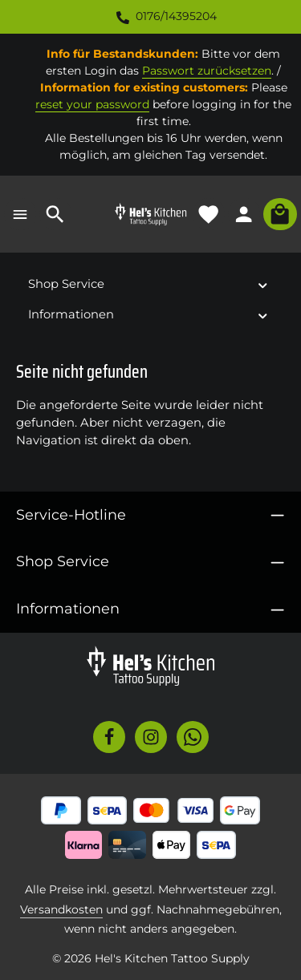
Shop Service (63, 561)
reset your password (92, 104)
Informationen (68, 608)
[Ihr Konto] (244, 214)
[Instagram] (151, 737)
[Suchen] (55, 214)
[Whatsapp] (193, 737)
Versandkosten (61, 909)
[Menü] (20, 214)
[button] (263, 284)
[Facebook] (109, 737)
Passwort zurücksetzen (207, 71)
